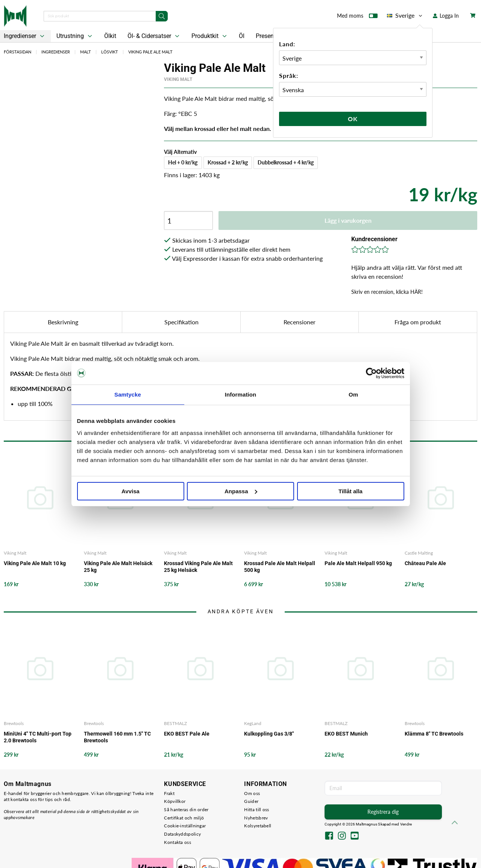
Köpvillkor (175, 801)
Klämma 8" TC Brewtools (434, 734)
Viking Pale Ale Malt (150, 52)
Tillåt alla (351, 491)
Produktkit (210, 36)
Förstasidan (17, 52)
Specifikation (181, 322)
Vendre (406, 824)
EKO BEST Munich (346, 734)
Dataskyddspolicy (182, 834)
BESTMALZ (175, 723)
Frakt (169, 793)
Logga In (446, 16)
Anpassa (241, 491)
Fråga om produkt (418, 322)
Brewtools (14, 723)
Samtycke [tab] (128, 394)
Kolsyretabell (258, 826)
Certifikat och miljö (184, 818)
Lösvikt (110, 52)
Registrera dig (383, 812)
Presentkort (271, 36)
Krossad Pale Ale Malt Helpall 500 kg (280, 567)
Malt (86, 52)
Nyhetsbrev (256, 818)
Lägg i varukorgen (348, 220)
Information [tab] (241, 394)
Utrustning (75, 36)
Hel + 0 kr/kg (183, 162)
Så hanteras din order (186, 809)
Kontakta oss (178, 842)
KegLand (253, 723)
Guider (251, 801)
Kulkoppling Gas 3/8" (269, 734)
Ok (353, 119)
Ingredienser (56, 52)
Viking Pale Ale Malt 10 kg (35, 563)
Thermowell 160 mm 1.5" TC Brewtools (117, 737)
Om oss (252, 793)
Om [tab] (353, 394)
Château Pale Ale (425, 563)
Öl (242, 36)
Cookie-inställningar (185, 826)
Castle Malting (419, 553)
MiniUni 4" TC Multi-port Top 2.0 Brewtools (38, 737)
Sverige (405, 15)
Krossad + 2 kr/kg (228, 162)
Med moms (357, 17)
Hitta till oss (256, 809)
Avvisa (130, 491)
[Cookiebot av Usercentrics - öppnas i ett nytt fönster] (371, 373)
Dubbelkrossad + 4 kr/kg (286, 162)
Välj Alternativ (180, 152)
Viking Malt (178, 79)
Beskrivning (63, 322)
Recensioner (300, 322)
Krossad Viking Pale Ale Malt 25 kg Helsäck (198, 567)
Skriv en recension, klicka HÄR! (387, 292)
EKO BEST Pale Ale (187, 734)
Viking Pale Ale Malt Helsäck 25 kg (118, 567)
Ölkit (110, 36)
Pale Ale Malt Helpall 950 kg (358, 563)
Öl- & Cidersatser (154, 36)
